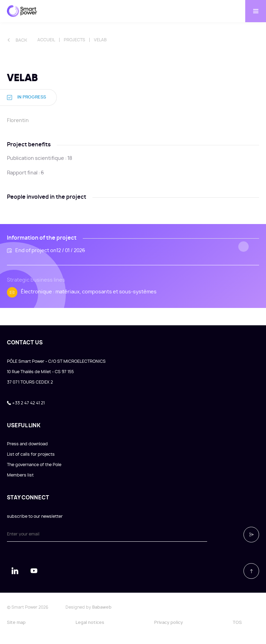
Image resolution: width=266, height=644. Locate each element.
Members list (20, 475)
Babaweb (102, 607)
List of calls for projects (31, 454)
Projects (74, 40)
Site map (16, 622)
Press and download (27, 444)
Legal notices (90, 622)
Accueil (46, 40)
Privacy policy (169, 622)
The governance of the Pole (34, 465)
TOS (237, 622)
